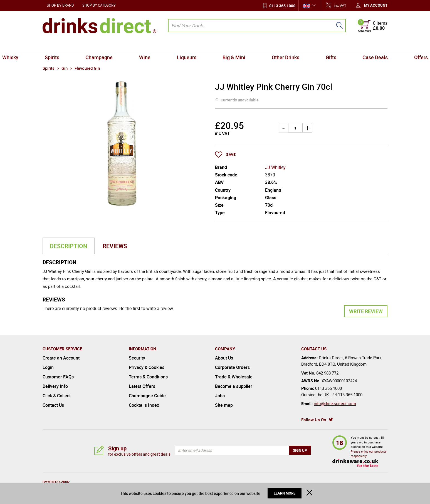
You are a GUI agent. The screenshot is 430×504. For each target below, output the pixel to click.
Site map (224, 405)
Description (69, 246)
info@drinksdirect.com (335, 403)
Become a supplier (234, 386)
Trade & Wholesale (234, 377)
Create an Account (61, 358)
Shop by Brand (60, 5)
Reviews (115, 246)
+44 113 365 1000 (346, 395)
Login (48, 367)
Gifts (307, 46)
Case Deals (342, 46)
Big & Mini (229, 46)
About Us (224, 358)
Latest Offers (142, 386)
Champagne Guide (147, 396)
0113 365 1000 (282, 6)
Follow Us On (314, 420)
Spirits (85, 46)
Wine (159, 46)
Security (137, 358)
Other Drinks (271, 46)
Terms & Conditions (148, 377)
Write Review (366, 311)
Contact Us (53, 405)
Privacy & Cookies (147, 367)
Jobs (220, 396)
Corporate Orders (232, 367)
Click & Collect (57, 396)
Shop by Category (99, 5)
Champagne (123, 46)
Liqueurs (191, 46)
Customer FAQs (58, 377)
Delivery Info (55, 386)
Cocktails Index (144, 405)
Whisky (53, 46)
